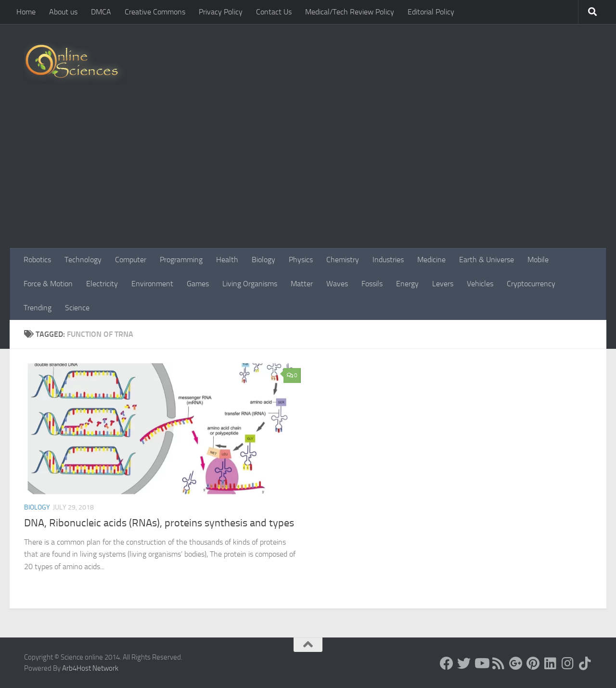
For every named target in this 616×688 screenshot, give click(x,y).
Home (26, 12)
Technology (83, 260)
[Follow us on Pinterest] (533, 663)
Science (77, 308)
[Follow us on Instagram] (568, 663)
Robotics (37, 260)
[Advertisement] (308, 176)
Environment (152, 284)
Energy (407, 284)
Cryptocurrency (531, 284)
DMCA (101, 12)
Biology (263, 260)
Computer (131, 260)
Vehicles (480, 284)
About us (63, 12)
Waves (337, 284)
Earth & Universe (487, 260)
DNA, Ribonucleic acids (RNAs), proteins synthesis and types (159, 523)
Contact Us (274, 12)
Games (198, 284)
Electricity (102, 284)
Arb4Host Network (90, 668)
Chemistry (343, 260)
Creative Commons (155, 12)
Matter (302, 284)
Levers (443, 284)
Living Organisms (250, 284)
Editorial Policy (431, 12)
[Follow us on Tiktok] (585, 663)
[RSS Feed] (499, 663)
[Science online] (447, 663)
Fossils (372, 284)
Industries (388, 260)
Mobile (538, 260)
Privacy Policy (221, 12)
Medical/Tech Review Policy (350, 12)
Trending (38, 308)
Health (227, 260)
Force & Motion (48, 284)
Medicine (431, 260)
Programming (181, 260)
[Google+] (516, 663)
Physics (301, 260)
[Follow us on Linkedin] (551, 663)
